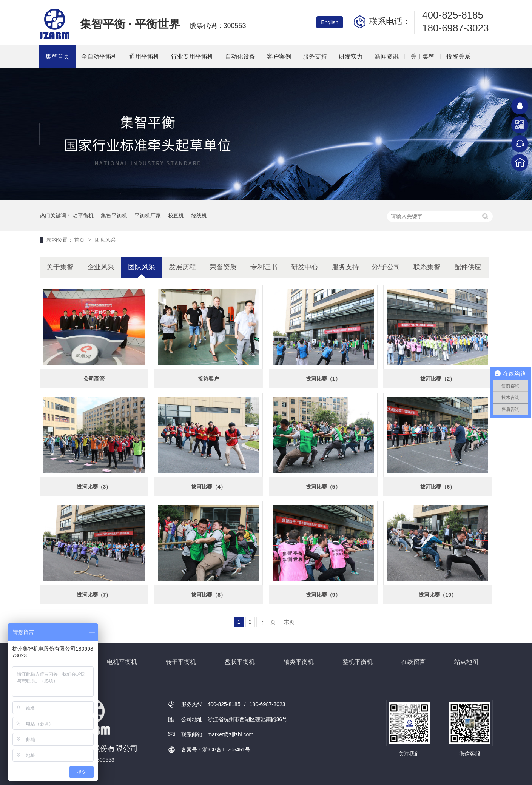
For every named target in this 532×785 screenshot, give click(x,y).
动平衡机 (83, 216)
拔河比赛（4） (208, 487)
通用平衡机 (144, 56)
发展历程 (182, 267)
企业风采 (101, 267)
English (330, 22)
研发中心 (305, 267)
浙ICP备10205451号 (227, 750)
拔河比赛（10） (438, 595)
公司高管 (94, 379)
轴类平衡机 (299, 662)
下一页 (268, 622)
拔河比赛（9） (323, 595)
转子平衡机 (181, 662)
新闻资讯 (387, 56)
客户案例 (279, 56)
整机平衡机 (358, 662)
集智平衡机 (114, 216)
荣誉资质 (223, 267)
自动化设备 (240, 56)
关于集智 (423, 56)
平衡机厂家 (148, 216)
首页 (80, 240)
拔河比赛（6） (438, 487)
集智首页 (57, 56)
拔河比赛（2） (438, 379)
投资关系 (458, 56)
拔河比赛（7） (94, 595)
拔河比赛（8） (208, 595)
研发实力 (351, 56)
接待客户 (208, 379)
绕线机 (199, 216)
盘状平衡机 (240, 662)
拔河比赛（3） (94, 487)
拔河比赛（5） (323, 487)
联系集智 (427, 267)
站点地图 (466, 662)
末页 (289, 622)
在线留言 (413, 662)
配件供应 (468, 267)
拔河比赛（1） (323, 379)
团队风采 (105, 240)
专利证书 (264, 267)
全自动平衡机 (99, 56)
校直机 (176, 216)
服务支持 (315, 56)
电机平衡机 (122, 662)
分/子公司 (386, 267)
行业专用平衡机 (192, 56)
